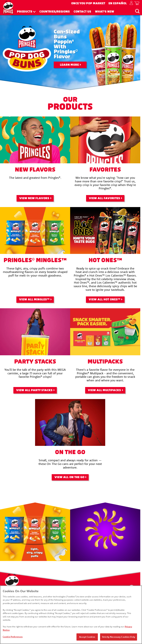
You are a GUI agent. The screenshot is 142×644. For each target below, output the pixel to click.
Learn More (69, 65)
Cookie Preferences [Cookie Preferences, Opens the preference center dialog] (13, 637)
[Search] (137, 11)
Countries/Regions (55, 12)
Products (25, 12)
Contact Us (82, 12)
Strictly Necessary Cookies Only (119, 637)
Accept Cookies (87, 637)
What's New (105, 12)
